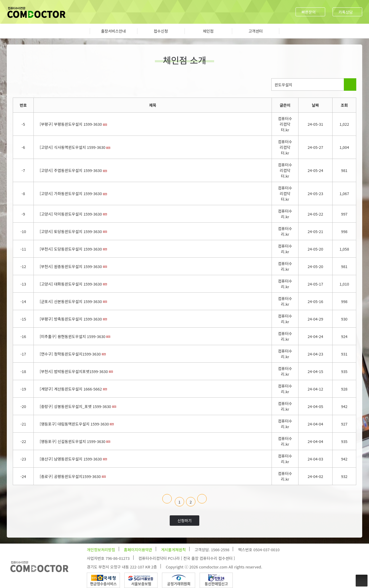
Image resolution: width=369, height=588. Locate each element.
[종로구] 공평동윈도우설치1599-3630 (70, 476)
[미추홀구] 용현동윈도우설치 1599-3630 (73, 336)
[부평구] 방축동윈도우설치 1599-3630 (71, 319)
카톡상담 (346, 12)
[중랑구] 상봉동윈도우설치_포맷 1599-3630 (75, 406)
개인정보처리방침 (101, 550)
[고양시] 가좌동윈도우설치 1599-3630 (71, 193)
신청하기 (184, 521)
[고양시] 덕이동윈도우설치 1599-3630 (71, 214)
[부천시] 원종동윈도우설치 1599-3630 (71, 266)
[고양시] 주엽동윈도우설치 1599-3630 (71, 170)
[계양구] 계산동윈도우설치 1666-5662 (71, 389)
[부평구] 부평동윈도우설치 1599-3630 (71, 124)
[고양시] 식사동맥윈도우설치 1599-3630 (73, 147)
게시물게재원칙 (174, 550)
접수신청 (161, 31)
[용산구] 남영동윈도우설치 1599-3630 (71, 459)
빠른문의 (309, 12)
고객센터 (256, 31)
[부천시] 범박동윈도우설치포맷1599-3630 (74, 371)
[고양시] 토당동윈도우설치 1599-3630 (71, 231)
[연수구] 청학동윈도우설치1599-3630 (70, 354)
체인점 (208, 31)
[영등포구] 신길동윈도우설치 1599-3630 (73, 441)
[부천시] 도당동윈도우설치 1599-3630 (71, 249)
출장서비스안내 (113, 31)
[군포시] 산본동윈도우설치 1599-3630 (71, 301)
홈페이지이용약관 (138, 550)
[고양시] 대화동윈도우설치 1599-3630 (71, 284)
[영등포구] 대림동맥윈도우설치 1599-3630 (74, 424)
